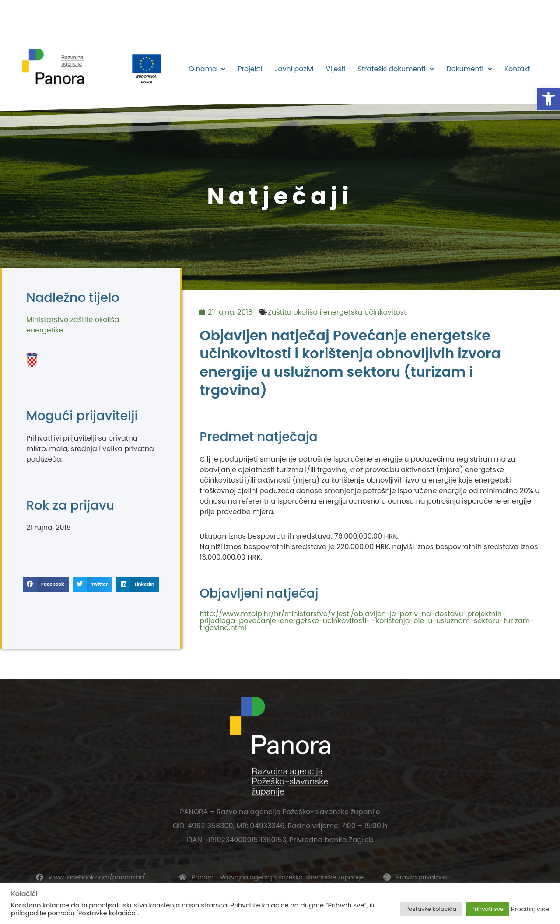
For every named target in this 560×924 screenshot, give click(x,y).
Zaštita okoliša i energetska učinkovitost (337, 312)
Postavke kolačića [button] (431, 909)
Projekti (250, 69)
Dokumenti (469, 69)
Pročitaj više (530, 909)
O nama (207, 69)
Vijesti (335, 69)
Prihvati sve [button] (487, 909)
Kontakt (517, 69)
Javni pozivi (294, 69)
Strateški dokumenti (396, 69)
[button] (549, 99)
